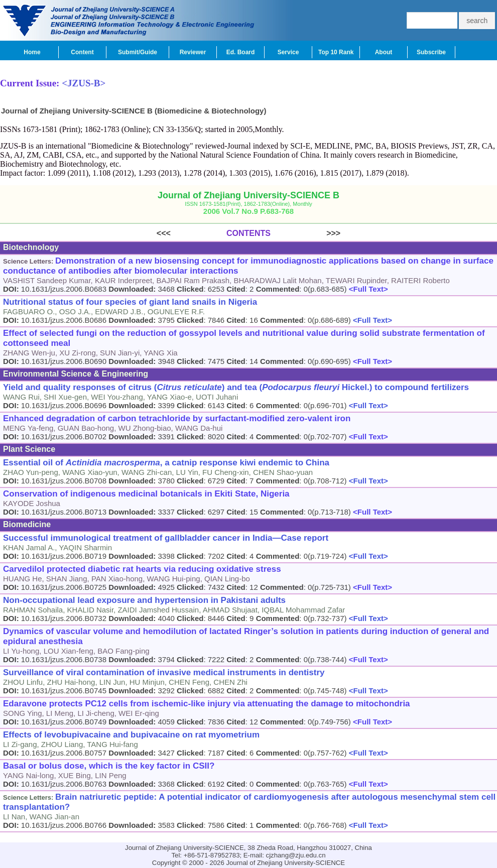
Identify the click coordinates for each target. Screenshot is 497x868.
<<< (192, 233)
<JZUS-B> (84, 83)
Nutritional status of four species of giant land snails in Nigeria (130, 302)
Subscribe (431, 52)
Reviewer (193, 52)
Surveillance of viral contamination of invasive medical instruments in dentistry (164, 672)
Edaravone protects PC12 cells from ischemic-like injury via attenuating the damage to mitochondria (207, 704)
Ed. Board (241, 52)
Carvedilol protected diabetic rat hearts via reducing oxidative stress (142, 569)
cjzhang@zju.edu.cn (296, 855)
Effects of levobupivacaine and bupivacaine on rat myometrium (131, 735)
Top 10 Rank (336, 52)
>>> (305, 233)
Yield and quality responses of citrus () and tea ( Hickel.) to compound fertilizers (236, 387)
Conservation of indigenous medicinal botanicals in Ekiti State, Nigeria (146, 494)
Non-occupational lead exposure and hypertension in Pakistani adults (144, 600)
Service (288, 52)
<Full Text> (367, 289)
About (384, 52)
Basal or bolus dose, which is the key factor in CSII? (109, 766)
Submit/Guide (138, 52)
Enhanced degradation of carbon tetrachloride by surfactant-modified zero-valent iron (177, 418)
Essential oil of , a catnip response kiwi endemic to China (166, 463)
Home (32, 52)
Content (82, 52)
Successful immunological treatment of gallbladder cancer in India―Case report (166, 538)
